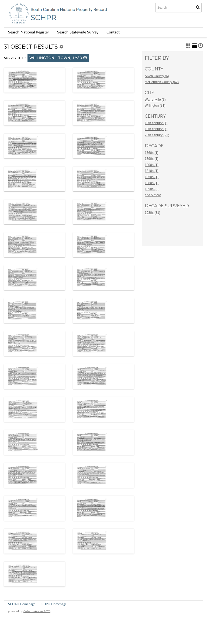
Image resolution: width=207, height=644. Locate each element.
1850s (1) (152, 177)
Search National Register (29, 32)
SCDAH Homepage (22, 604)
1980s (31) (152, 213)
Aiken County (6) (157, 76)
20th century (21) (157, 135)
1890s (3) (152, 189)
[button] (85, 58)
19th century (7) (156, 129)
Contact (113, 32)
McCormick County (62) (162, 82)
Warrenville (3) (155, 100)
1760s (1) (152, 153)
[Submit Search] (198, 8)
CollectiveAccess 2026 (37, 611)
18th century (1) (156, 123)
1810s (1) (152, 171)
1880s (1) (152, 183)
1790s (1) (152, 159)
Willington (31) (155, 106)
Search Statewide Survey (78, 32)
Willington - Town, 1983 (58, 58)
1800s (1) (152, 165)
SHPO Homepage (54, 604)
